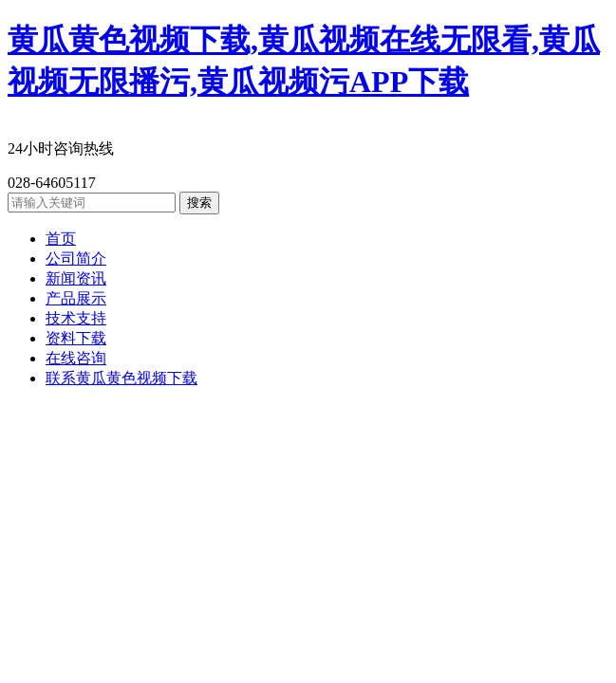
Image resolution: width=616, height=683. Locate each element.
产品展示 (76, 298)
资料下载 (76, 338)
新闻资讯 (76, 278)
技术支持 (76, 318)
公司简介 (76, 258)
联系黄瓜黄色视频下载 (121, 378)
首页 (61, 239)
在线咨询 (76, 358)
